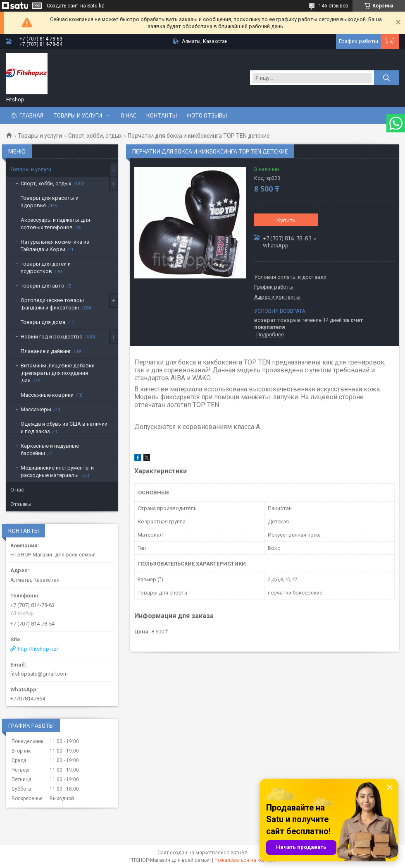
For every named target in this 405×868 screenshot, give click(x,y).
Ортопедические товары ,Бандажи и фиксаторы (52, 304)
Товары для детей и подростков (46, 267)
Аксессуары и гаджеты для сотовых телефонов (55, 224)
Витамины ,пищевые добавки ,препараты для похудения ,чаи (58, 373)
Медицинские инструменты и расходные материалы (57, 471)
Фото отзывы (207, 115)
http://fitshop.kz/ (38, 649)
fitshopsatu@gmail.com (39, 674)
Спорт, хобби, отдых (95, 136)
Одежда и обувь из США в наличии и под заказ (64, 428)
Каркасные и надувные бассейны (50, 450)
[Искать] (386, 78)
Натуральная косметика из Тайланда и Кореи (55, 246)
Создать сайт (62, 6)
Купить (286, 220)
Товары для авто (43, 286)
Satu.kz (239, 853)
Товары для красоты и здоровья (50, 202)
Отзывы (21, 504)
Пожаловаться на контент (245, 860)
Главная (31, 115)
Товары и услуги (78, 115)
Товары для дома (43, 322)
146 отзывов (334, 6)
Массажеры (36, 409)
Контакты (162, 115)
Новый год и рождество (52, 337)
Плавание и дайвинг (46, 351)
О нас (129, 115)
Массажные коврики (47, 395)
